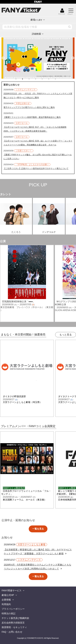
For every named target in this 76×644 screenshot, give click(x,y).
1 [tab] (19, 79)
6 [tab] (52, 79)
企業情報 (6, 600)
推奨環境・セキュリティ (14, 627)
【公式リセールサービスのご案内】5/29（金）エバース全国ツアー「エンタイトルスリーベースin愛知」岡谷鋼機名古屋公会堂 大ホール (38, 143)
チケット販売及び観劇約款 (15, 618)
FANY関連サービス (12, 590)
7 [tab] (59, 79)
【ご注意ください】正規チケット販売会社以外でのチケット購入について (36, 168)
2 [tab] (26, 79)
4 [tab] (39, 79)
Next (73, 57)
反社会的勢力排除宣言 (13, 623)
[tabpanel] (38, 58)
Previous (3, 57)
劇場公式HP (8, 595)
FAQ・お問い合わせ (12, 632)
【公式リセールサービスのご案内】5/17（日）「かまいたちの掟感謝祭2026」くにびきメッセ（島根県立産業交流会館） (35, 129)
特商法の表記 (9, 613)
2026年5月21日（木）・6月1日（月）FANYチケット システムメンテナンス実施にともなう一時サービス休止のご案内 (38, 96)
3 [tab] (32, 79)
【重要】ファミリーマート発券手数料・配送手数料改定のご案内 (32, 117)
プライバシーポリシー (13, 609)
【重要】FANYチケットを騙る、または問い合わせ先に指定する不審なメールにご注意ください (38, 157)
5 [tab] (45, 79)
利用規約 (6, 604)
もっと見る (66, 335)
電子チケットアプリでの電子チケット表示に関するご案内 (29, 107)
